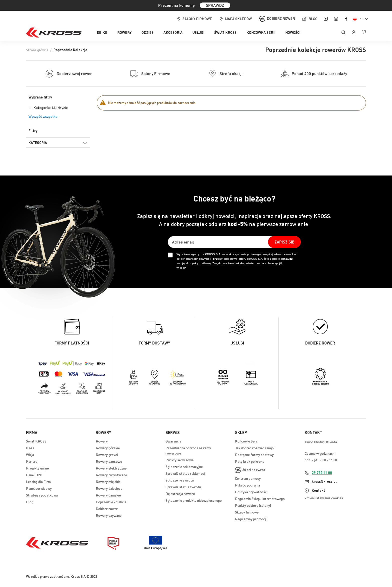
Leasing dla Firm (38, 481)
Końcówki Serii (246, 441)
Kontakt (318, 490)
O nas (30, 448)
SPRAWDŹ (215, 5)
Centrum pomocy (248, 478)
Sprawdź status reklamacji (185, 473)
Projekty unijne (37, 468)
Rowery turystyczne (111, 475)
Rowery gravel (107, 454)
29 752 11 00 (322, 472)
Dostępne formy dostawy (254, 454)
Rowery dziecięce (109, 488)
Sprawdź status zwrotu (183, 487)
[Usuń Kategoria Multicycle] (30, 107)
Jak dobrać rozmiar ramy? (255, 448)
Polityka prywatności (251, 492)
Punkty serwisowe (179, 460)
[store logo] (54, 32)
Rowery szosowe (109, 461)
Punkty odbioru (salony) (253, 505)
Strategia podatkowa (42, 495)
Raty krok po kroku (250, 461)
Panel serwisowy (39, 488)
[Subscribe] (284, 242)
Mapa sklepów (238, 18)
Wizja (30, 454)
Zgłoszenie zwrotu (180, 480)
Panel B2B (34, 475)
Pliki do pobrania (247, 485)
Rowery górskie (108, 448)
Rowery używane (109, 515)
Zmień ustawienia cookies (324, 498)
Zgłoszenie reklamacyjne (184, 466)
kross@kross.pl (324, 481)
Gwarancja (173, 441)
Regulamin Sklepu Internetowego (260, 498)
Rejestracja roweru (180, 493)
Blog (313, 18)
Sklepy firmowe (247, 512)
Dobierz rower (281, 18)
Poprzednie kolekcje (111, 502)
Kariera (32, 461)
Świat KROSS (36, 441)
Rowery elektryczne (111, 468)
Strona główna (37, 50)
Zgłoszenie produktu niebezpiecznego (194, 500)
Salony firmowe (197, 18)
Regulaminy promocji (251, 519)
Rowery (102, 441)
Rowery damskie (108, 495)
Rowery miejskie (108, 481)
